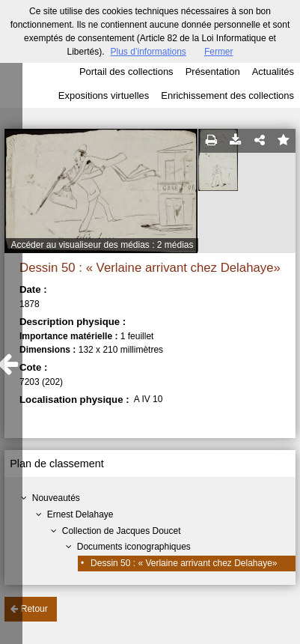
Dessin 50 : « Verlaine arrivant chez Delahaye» (184, 563)
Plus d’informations (148, 52)
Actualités (273, 72)
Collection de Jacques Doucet (122, 531)
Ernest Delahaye (80, 514)
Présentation (213, 72)
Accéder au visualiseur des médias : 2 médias (102, 245)
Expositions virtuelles (104, 95)
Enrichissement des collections (227, 95)
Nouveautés (56, 498)
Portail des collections (126, 72)
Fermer (219, 52)
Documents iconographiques (134, 547)
